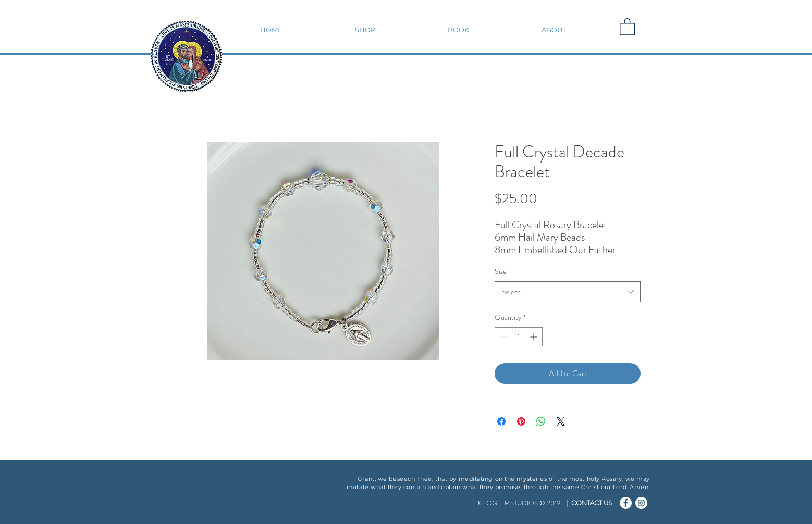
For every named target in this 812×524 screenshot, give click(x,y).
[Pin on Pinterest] (521, 421)
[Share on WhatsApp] (541, 421)
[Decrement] (503, 337)
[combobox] (568, 292)
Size (501, 271)
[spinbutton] (519, 337)
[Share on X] (561, 421)
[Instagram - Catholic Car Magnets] (641, 503)
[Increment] (534, 337)
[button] (365, 30)
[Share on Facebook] (501, 421)
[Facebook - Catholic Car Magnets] (626, 503)
